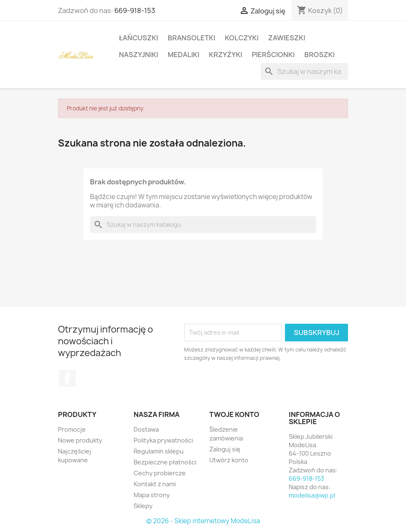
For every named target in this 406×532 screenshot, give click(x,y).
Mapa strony (152, 495)
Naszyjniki (138, 55)
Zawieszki (287, 38)
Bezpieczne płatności (165, 462)
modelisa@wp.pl (312, 495)
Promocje (72, 429)
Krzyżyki (225, 55)
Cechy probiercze (160, 473)
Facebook (67, 378)
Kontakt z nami (155, 484)
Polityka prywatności (163, 440)
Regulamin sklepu (159, 451)
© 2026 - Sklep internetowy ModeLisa (203, 521)
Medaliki (183, 55)
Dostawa (146, 429)
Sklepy (143, 506)
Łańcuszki (138, 38)
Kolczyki (242, 38)
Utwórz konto (229, 460)
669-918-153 (135, 10)
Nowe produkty (80, 440)
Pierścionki (273, 55)
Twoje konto (234, 414)
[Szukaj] (304, 71)
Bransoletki (191, 38)
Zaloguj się (225, 449)
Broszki (319, 55)
